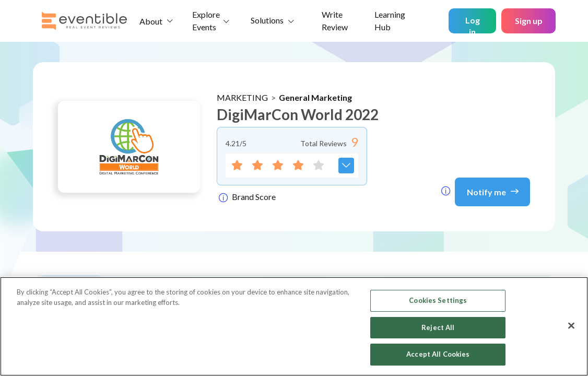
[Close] (571, 326)
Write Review (335, 21)
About (151, 21)
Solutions (267, 20)
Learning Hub (390, 21)
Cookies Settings (438, 300)
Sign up (529, 21)
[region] (294, 326)
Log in (473, 24)
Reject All (438, 327)
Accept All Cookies (438, 354)
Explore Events (206, 21)
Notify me (493, 191)
